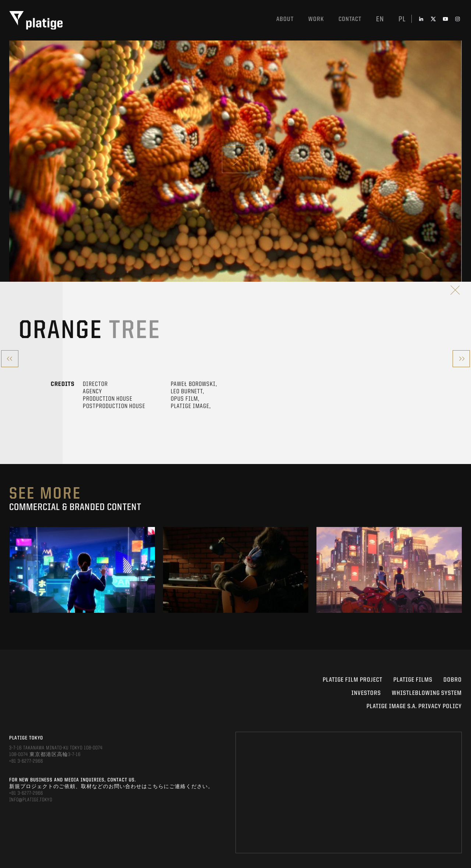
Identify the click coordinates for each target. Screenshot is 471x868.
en (380, 20)
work (316, 19)
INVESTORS (366, 693)
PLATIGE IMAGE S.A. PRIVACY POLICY (414, 707)
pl (402, 20)
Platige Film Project (353, 680)
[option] (82, 570)
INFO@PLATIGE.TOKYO (31, 800)
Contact (350, 19)
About (285, 19)
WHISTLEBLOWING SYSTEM (427, 693)
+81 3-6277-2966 (26, 761)
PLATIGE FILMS (413, 680)
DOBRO (453, 680)
